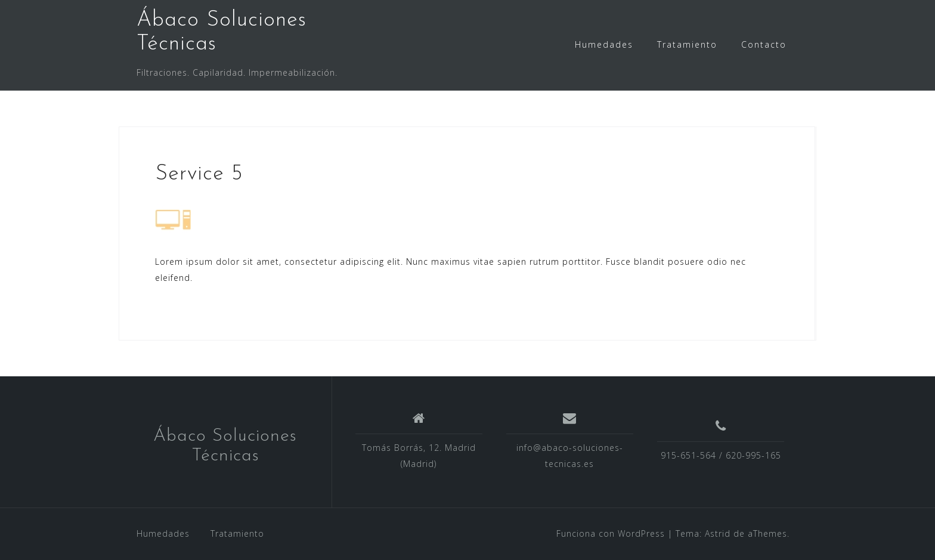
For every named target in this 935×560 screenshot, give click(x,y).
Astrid (718, 533)
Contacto (764, 44)
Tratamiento (687, 44)
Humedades (604, 44)
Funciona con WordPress (611, 533)
